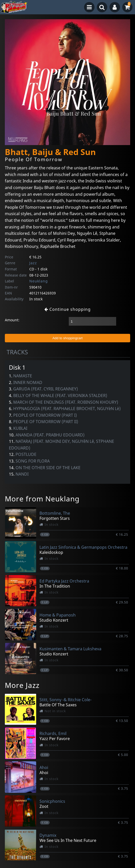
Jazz (33, 263)
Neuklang (39, 281)
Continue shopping (67, 309)
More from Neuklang (42, 499)
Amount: (12, 320)
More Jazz (22, 685)
